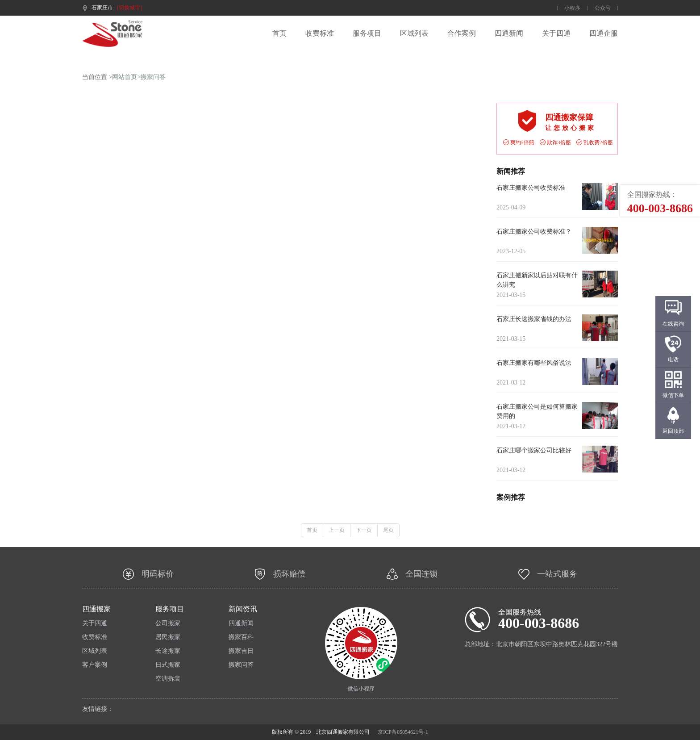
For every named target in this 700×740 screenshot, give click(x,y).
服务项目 (367, 33)
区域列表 (414, 33)
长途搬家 (168, 651)
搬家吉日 (241, 651)
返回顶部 (673, 431)
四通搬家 (96, 609)
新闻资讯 (243, 609)
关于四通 (556, 33)
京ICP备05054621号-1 (403, 732)
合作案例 (462, 33)
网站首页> (126, 77)
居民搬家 (168, 637)
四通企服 (604, 33)
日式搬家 (168, 665)
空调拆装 (168, 679)
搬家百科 (241, 637)
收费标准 (320, 33)
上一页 (337, 530)
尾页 (388, 530)
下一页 (364, 530)
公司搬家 (168, 623)
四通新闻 (509, 33)
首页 (279, 33)
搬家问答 (153, 77)
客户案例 (95, 665)
